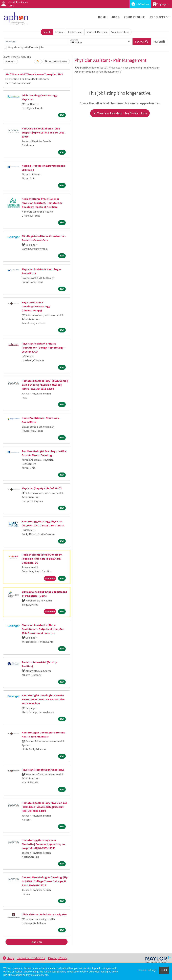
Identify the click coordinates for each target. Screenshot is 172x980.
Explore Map (75, 32)
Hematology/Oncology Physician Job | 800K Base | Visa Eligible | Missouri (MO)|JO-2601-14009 (45, 807)
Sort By (9, 61)
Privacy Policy (58, 958)
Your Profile (135, 17)
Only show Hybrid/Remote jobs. (26, 47)
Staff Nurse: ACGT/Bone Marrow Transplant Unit (34, 74)
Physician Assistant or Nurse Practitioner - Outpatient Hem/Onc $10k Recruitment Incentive (43, 629)
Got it (164, 970)
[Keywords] (36, 42)
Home (102, 17)
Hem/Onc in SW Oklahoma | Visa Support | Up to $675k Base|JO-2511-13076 (44, 132)
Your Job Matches (97, 32)
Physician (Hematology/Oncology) (43, 770)
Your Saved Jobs (120, 32)
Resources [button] (159, 17)
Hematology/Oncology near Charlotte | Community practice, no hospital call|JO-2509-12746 (43, 844)
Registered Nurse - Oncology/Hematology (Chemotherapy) (36, 306)
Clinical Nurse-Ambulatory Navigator (44, 914)
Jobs (115, 17)
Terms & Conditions (31, 958)
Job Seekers (140, 4)
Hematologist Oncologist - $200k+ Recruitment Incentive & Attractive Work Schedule (43, 699)
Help (8, 958)
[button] (159, 42)
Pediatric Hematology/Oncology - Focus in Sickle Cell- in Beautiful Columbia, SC (42, 559)
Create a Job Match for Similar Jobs (120, 113)
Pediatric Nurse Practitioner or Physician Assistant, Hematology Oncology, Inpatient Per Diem (42, 203)
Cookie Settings (147, 970)
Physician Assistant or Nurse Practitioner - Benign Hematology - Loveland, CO (43, 348)
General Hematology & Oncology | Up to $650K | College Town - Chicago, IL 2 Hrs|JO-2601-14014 (45, 881)
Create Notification (56, 61)
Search (47, 32)
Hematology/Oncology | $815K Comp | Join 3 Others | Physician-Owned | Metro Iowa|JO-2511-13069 (45, 385)
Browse (59, 32)
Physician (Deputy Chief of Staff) (42, 488)
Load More (37, 942)
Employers (161, 4)
